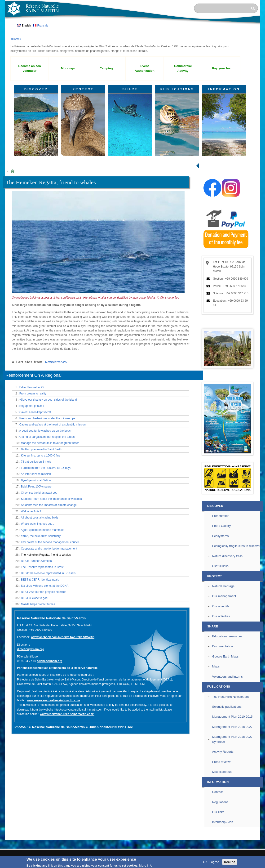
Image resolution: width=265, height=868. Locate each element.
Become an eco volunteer (29, 68)
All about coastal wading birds (40, 518)
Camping (106, 68)
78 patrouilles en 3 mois (36, 462)
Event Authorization (145, 68)
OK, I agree (211, 862)
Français (40, 26)
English (24, 26)
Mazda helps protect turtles (38, 604)
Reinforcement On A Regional (33, 375)
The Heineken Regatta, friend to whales (46, 555)
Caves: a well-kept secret (35, 412)
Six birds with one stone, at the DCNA (45, 586)
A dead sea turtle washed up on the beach (46, 431)
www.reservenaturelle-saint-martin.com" (67, 714)
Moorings (68, 68)
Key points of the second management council (50, 542)
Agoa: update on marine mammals (42, 530)
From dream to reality (33, 394)
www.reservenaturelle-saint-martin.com (53, 700)
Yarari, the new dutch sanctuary (41, 536)
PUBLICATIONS (177, 89)
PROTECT (83, 89)
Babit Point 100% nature (36, 487)
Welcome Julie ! (31, 511)
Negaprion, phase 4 (32, 406)
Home (13, 171)
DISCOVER (36, 89)
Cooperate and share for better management (49, 549)
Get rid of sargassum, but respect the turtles (47, 437)
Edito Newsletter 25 (32, 387)
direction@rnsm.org (31, 649)
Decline (230, 862)
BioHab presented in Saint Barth (41, 449)
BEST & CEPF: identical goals (40, 580)
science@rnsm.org (49, 661)
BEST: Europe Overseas (36, 561)
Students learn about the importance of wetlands (51, 499)
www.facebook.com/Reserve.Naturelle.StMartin (63, 637)
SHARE (130, 89)
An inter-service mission (36, 474)
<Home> (16, 39)
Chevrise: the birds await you (39, 493)
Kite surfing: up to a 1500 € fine (40, 456)
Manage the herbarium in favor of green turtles (50, 443)
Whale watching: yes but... (37, 524)
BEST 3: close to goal (34, 598)
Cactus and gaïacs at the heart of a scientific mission (53, 425)
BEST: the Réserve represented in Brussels (48, 573)
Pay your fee (221, 68)
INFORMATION (224, 89)
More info (146, 866)
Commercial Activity (183, 68)
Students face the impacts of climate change (49, 505)
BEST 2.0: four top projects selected (44, 592)
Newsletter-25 (56, 362)
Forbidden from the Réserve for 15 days (46, 468)
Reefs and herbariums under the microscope (47, 418)
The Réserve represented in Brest (42, 567)
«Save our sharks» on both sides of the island (48, 400)
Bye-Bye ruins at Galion (36, 480)
